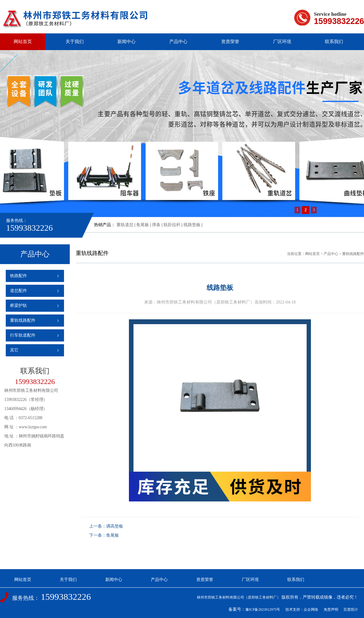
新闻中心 (126, 42)
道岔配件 (19, 291)
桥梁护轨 (19, 306)
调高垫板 (115, 526)
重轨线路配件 (23, 320)
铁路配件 (19, 276)
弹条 (156, 225)
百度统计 (351, 610)
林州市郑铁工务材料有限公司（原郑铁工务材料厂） (239, 597)
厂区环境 (282, 42)
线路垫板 (192, 225)
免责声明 (331, 610)
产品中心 (178, 42)
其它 (14, 350)
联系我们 (334, 42)
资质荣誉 (230, 42)
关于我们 (75, 42)
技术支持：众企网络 (302, 610)
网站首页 (23, 42)
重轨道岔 (125, 225)
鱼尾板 (143, 225)
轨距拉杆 (172, 225)
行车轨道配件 (23, 335)
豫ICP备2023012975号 (263, 610)
